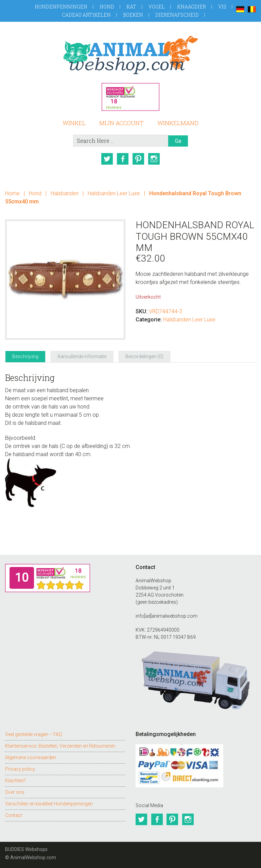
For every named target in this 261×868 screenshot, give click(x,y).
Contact (14, 815)
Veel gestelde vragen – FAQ (34, 734)
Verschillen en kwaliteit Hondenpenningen (49, 804)
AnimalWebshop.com (130, 55)
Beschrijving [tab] (25, 356)
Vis (222, 7)
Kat (131, 7)
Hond (107, 7)
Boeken (133, 15)
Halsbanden (65, 193)
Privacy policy (20, 769)
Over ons (15, 792)
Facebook (123, 159)
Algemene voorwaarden (31, 757)
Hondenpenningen (61, 7)
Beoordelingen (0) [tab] (144, 356)
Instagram (154, 159)
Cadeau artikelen (86, 15)
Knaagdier (192, 7)
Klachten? (15, 781)
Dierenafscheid (177, 15)
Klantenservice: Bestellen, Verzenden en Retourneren (60, 746)
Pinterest (138, 159)
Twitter (107, 159)
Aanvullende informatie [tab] (82, 356)
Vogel (157, 7)
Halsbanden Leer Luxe (114, 193)
